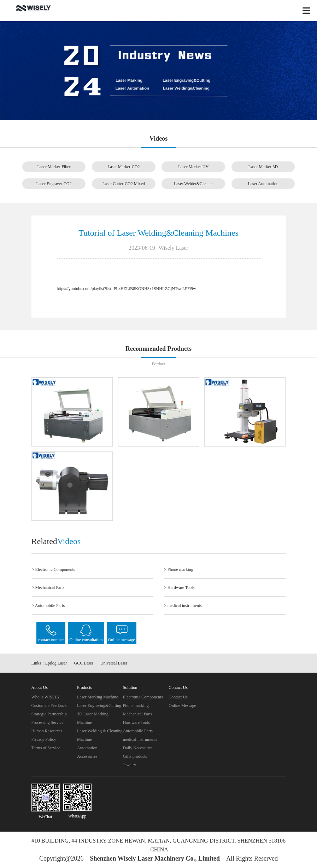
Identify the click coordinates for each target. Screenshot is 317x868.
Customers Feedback (49, 705)
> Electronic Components (54, 569)
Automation (87, 748)
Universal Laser (114, 663)
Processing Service (48, 722)
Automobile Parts (138, 731)
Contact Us (178, 697)
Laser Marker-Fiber (54, 167)
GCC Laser (84, 663)
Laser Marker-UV (193, 167)
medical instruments (140, 739)
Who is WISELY (46, 697)
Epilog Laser (56, 663)
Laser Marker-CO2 (124, 167)
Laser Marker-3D (263, 167)
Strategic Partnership (49, 714)
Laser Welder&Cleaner (193, 184)
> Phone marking (179, 569)
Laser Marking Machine (98, 697)
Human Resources (47, 731)
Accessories (87, 756)
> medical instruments (183, 606)
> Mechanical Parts (48, 587)
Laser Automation (263, 184)
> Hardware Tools (179, 587)
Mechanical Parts (138, 714)
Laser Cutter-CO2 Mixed (124, 184)
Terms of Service (46, 748)
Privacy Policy (44, 739)
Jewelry (130, 765)
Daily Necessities (138, 748)
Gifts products (135, 756)
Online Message (182, 705)
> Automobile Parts (48, 606)
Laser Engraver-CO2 (54, 184)
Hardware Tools (137, 722)
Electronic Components (143, 697)
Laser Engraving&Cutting (99, 705)
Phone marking (136, 705)
